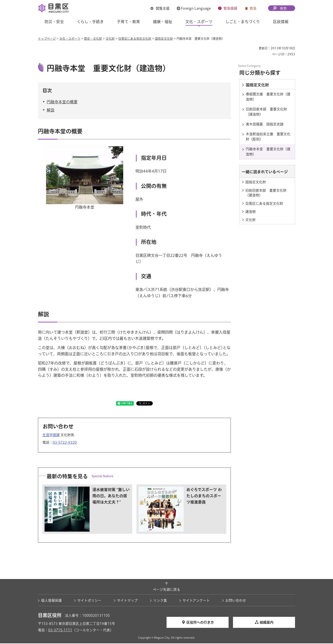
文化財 (110, 39)
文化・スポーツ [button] (199, 22)
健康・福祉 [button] (163, 22)
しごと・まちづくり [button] (243, 22)
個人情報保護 (51, 601)
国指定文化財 (164, 39)
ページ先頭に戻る (166, 590)
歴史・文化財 (93, 39)
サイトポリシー (89, 601)
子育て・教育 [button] (128, 22)
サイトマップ (127, 601)
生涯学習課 (51, 435)
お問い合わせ (236, 601)
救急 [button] (253, 8)
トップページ (47, 39)
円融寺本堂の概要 (62, 102)
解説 (51, 111)
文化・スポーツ (70, 39)
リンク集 (160, 601)
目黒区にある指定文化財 (135, 39)
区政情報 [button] (281, 22)
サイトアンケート (196, 601)
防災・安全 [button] (54, 22)
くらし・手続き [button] (90, 22)
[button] (160, 8)
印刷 (254, 48)
